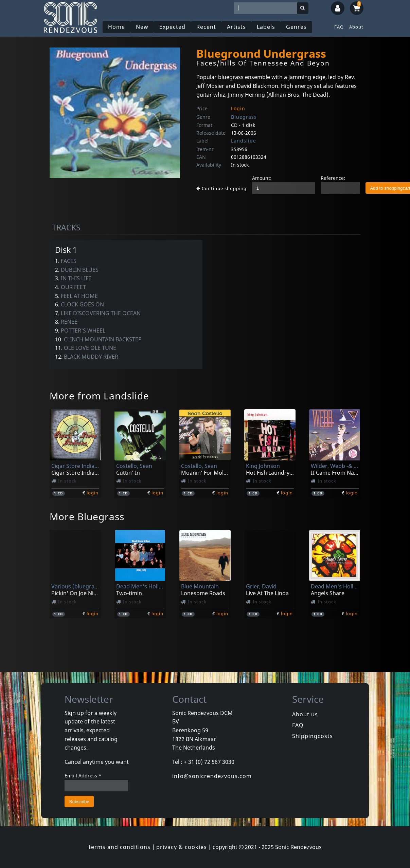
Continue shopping (221, 188)
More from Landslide (99, 396)
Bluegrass (244, 117)
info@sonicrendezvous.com (212, 776)
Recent (206, 27)
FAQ (339, 27)
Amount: (262, 178)
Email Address (83, 776)
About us (305, 714)
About (356, 27)
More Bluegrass (87, 516)
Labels (266, 27)
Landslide (244, 141)
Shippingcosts (313, 736)
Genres (296, 27)
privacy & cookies (182, 847)
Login (238, 108)
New (142, 27)
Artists (236, 27)
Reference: (333, 178)
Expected (172, 27)
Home (117, 27)
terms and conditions (120, 847)
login (93, 493)
